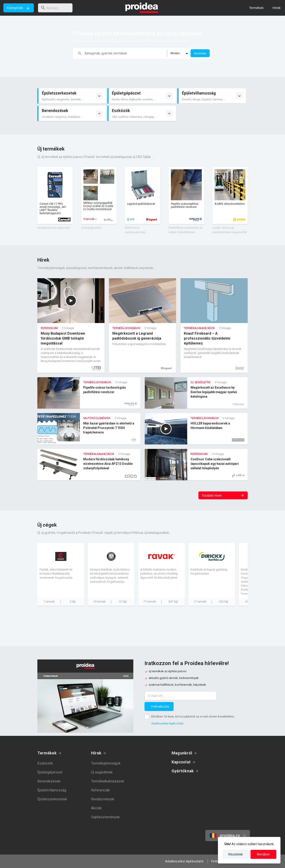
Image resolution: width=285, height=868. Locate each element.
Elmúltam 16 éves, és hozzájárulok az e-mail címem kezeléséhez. (193, 716)
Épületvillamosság (52, 790)
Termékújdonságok (106, 763)
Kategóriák (15, 8)
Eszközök (45, 763)
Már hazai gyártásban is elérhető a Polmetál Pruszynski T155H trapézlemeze (89, 429)
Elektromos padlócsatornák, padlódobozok (135, 232)
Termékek (47, 753)
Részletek (236, 854)
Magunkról (182, 753)
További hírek (212, 495)
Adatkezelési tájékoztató (167, 723)
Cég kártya (61, 574)
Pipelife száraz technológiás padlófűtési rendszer (89, 393)
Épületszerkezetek (52, 799)
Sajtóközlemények (105, 817)
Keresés (200, 53)
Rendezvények (103, 799)
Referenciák (100, 790)
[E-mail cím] (181, 696)
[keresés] (57, 8)
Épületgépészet (50, 772)
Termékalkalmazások (108, 781)
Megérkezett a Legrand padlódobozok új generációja (142, 325)
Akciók (96, 808)
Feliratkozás (160, 706)
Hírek (96, 753)
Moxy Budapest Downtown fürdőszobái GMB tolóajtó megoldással (71, 325)
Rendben (263, 854)
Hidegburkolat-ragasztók (54, 228)
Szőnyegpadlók (91, 228)
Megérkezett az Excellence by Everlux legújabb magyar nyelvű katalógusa (196, 393)
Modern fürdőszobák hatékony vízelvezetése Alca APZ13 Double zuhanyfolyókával (89, 465)
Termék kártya (55, 196)
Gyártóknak (183, 771)
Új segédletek (102, 772)
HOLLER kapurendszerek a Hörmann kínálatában (196, 429)
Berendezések (49, 781)
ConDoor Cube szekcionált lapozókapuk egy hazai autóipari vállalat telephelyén (196, 465)
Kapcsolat (181, 762)
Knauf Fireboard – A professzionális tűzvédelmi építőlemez (214, 325)
